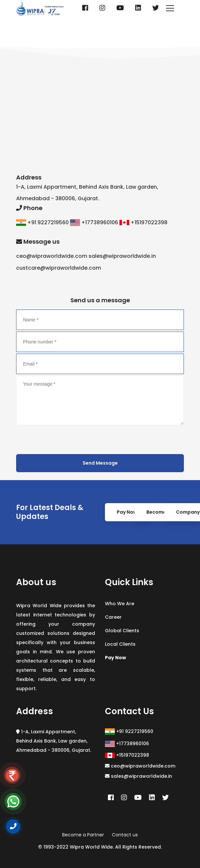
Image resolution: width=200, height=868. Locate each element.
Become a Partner (83, 835)
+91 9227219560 (129, 732)
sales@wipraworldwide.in (138, 776)
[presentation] (66, 440)
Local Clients (120, 644)
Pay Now (127, 512)
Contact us (125, 835)
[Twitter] (156, 8)
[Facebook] (85, 8)
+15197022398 (127, 755)
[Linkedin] (138, 8)
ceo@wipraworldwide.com (140, 766)
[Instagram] (102, 8)
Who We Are (120, 604)
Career (113, 617)
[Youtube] (120, 8)
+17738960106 (127, 744)
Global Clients (122, 631)
